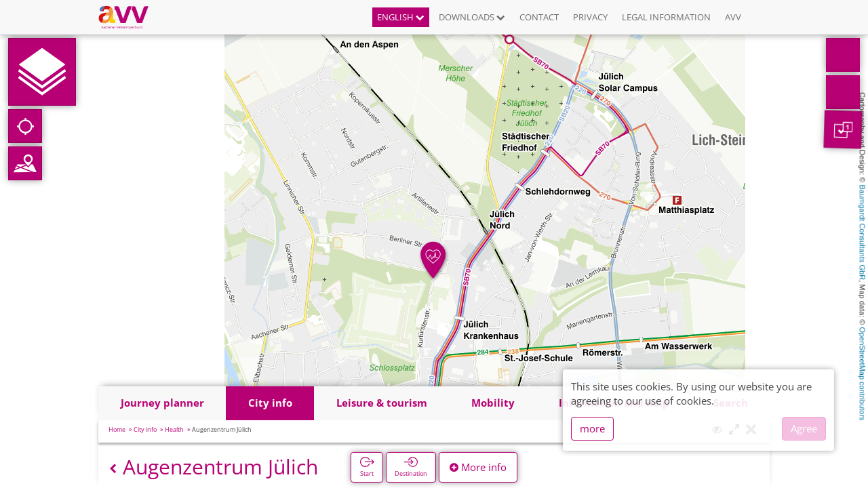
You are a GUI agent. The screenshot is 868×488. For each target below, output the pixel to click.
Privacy (590, 17)
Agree (804, 428)
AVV (733, 17)
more (592, 428)
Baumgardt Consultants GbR (863, 233)
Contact (539, 17)
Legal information (666, 17)
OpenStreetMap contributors (863, 373)
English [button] (401, 17)
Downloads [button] (472, 17)
